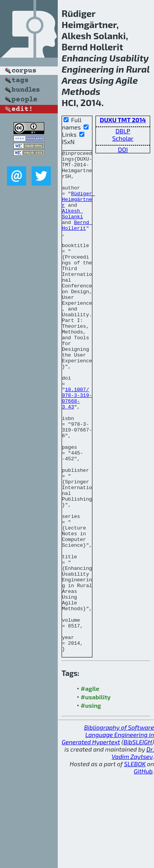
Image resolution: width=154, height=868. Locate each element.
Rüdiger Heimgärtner (79, 209)
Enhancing (85, 58)
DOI (123, 149)
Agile (127, 80)
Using (101, 80)
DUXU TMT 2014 (123, 120)
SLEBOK (135, 857)
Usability (129, 58)
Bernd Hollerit (77, 241)
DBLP (123, 131)
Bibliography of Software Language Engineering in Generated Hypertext (108, 828)
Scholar (123, 138)
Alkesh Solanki (73, 227)
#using (91, 799)
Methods (81, 91)
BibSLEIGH (138, 835)
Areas (74, 80)
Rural (138, 69)
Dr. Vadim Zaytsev (133, 846)
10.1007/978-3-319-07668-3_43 (77, 441)
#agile (90, 782)
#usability (96, 790)
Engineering (88, 69)
